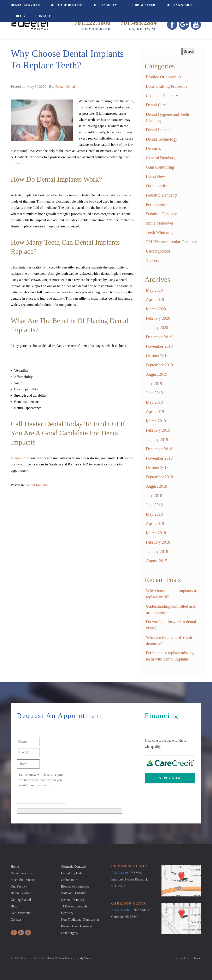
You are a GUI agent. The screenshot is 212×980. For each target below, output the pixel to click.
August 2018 (157, 486)
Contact (43, 16)
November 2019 (159, 346)
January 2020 (157, 328)
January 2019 (157, 440)
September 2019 (160, 365)
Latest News (156, 176)
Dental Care (156, 105)
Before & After (141, 5)
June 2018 (154, 505)
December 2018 (159, 449)
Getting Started (180, 5)
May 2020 (154, 290)
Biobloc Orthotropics (163, 77)
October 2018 (157, 468)
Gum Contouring (160, 167)
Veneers (152, 260)
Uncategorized (158, 251)
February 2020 (158, 318)
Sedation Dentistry (161, 214)
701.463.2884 (139, 23)
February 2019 (158, 430)
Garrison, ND (143, 29)
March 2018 (156, 533)
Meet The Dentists (67, 5)
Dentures (153, 148)
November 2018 (159, 458)
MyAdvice (86, 958)
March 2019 (156, 421)
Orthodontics (157, 186)
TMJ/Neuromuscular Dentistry (171, 242)
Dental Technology (162, 139)
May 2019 (154, 402)
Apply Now (170, 778)
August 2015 (157, 561)
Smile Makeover (160, 223)
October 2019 (157, 356)
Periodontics (156, 204)
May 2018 (154, 514)
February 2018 (158, 542)
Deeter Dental (65, 87)
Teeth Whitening (160, 232)
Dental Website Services (61, 958)
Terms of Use (181, 958)
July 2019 (154, 384)
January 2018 (157, 551)
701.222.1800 (92, 23)
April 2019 (155, 412)
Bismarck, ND (96, 29)
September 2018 (160, 477)
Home (15, 866)
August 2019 (157, 374)
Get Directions (20, 913)
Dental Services (25, 5)
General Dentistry (161, 158)
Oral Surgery (70, 933)
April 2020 (155, 300)
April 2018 (155, 523)
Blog (20, 16)
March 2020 (156, 309)
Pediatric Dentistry (162, 195)
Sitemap (196, 958)
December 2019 (159, 337)
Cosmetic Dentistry (162, 96)
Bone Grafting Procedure (167, 86)
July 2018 (154, 495)
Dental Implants (37, 485)
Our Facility (106, 5)
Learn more (19, 458)
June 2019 (154, 393)
